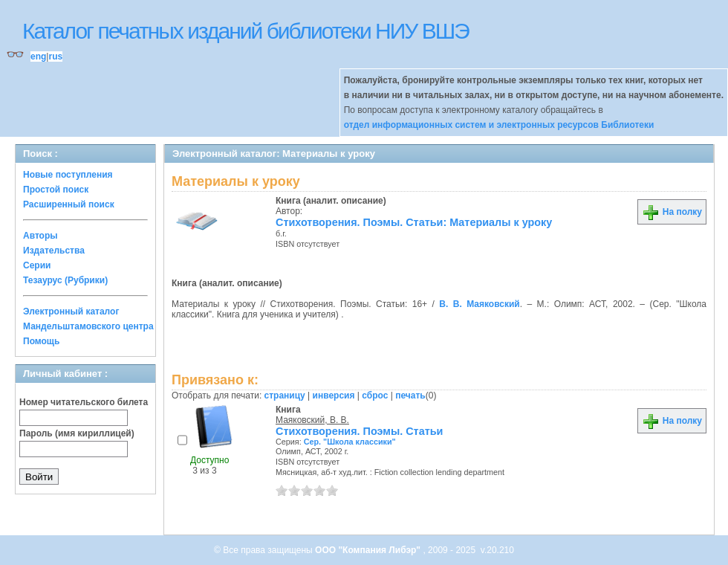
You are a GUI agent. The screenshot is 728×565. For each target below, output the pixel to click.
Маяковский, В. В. (312, 420)
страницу (285, 395)
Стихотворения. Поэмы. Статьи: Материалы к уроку (414, 222)
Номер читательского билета (84, 402)
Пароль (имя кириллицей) (77, 433)
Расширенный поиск (69, 204)
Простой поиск (56, 190)
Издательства (54, 251)
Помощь (41, 341)
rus (55, 56)
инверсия (334, 395)
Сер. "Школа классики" (350, 442)
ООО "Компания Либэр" (369, 550)
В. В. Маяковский (479, 304)
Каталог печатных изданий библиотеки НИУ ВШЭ (246, 31)
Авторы (40, 236)
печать (410, 395)
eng (38, 56)
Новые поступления (68, 175)
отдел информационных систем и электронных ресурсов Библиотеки (499, 125)
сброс (375, 395)
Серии (37, 265)
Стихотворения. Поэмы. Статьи (359, 431)
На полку (672, 212)
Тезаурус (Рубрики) (65, 280)
